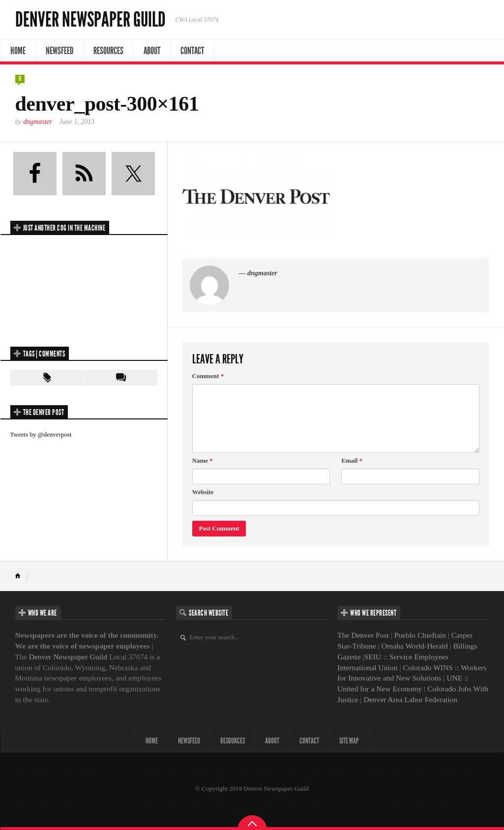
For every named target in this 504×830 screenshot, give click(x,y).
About (152, 51)
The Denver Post (363, 635)
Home (18, 51)
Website (203, 492)
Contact (192, 51)
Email (352, 460)
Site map (349, 741)
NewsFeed (59, 51)
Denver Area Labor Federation (410, 699)
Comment (208, 376)
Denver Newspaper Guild (90, 20)
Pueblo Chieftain (420, 635)
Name (203, 460)
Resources (108, 51)
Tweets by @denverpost (41, 434)
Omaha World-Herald (415, 646)
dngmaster (38, 122)
